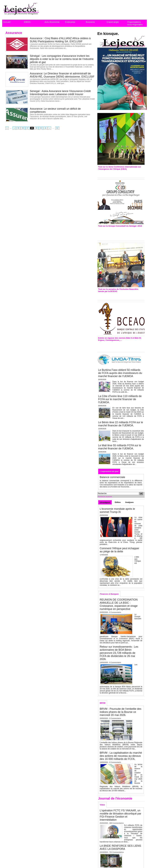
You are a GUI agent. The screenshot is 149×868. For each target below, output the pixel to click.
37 (27, 128)
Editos (118, 502)
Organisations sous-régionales (135, 23)
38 (32, 128)
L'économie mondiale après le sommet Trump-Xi (117, 510)
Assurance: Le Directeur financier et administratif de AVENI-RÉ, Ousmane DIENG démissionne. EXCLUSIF (62, 75)
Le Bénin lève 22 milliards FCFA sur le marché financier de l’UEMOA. (121, 424)
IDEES (27, 22)
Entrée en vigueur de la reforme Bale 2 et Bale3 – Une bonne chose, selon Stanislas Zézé (121, 346)
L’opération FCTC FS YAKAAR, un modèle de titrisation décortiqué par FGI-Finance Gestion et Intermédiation (120, 815)
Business (90, 22)
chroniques (105, 502)
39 (36, 128)
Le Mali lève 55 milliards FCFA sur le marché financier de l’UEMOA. (120, 447)
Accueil (7, 22)
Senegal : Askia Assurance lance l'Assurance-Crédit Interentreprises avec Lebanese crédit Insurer (60, 93)
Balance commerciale (112, 477)
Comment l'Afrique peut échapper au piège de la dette (119, 550)
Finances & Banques (109, 594)
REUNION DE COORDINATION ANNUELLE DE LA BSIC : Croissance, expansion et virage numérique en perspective (119, 604)
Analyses (129, 502)
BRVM (103, 703)
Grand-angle (113, 22)
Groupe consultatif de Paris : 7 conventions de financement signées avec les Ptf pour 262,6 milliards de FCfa (120, 233)
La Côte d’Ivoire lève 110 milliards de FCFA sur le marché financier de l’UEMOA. (120, 399)
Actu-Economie (52, 22)
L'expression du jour (109, 471)
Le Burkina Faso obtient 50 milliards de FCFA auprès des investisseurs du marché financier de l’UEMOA (120, 373)
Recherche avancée (105, 497)
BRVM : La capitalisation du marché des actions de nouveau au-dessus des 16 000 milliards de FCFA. (121, 756)
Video (102, 805)
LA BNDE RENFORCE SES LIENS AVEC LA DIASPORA (120, 847)
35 (18, 128)
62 (57, 128)
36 (23, 128)
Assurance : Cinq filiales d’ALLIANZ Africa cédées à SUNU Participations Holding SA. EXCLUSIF (60, 40)
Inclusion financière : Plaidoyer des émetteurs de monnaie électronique (119, 295)
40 (41, 128)
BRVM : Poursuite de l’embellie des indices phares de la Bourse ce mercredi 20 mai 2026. (121, 712)
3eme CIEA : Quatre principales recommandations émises (117, 173)
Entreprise (70, 22)
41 (46, 128)
